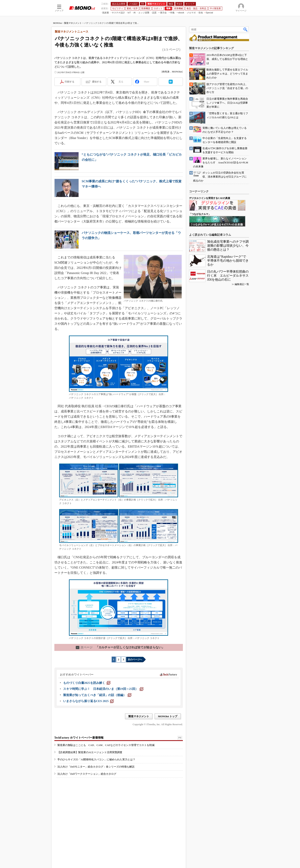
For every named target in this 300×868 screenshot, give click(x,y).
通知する (97, 82)
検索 (246, 29)
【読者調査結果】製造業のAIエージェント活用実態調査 (90, 752)
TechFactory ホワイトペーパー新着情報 (79, 738)
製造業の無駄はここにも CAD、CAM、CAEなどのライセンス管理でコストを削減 (106, 745)
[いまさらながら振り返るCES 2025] (89, 701)
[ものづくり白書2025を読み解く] (87, 683)
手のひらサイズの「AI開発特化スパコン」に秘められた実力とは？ (96, 759)
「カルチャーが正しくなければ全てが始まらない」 (120, 647)
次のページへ (135, 659)
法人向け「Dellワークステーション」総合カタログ (87, 774)
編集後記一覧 (242, 284)
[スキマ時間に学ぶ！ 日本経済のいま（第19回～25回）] (103, 689)
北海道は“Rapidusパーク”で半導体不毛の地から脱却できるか (228, 261)
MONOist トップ (168, 716)
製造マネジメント (73, 23)
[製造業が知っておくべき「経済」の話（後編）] (97, 695)
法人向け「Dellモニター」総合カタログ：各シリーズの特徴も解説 (96, 767)
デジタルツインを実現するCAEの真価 (210, 198)
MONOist (58, 23)
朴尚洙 (166, 72)
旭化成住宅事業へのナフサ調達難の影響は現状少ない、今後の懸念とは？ (228, 246)
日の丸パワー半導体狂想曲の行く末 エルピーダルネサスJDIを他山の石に (228, 276)
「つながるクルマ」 (200, 214)
